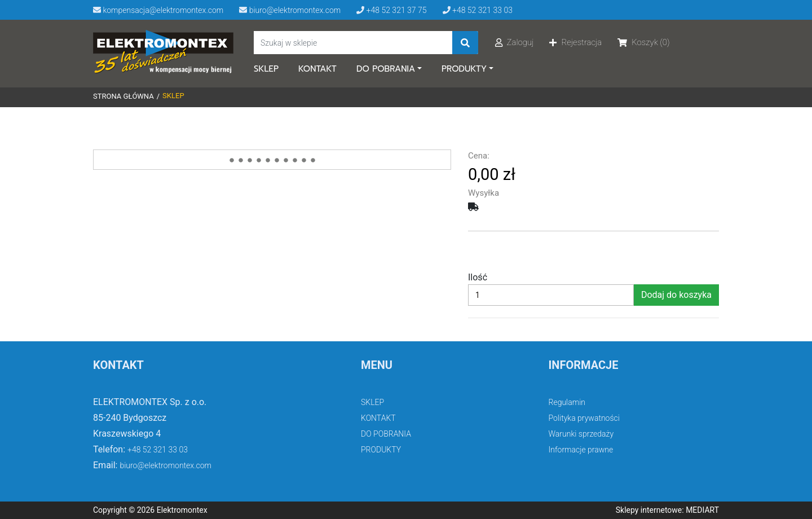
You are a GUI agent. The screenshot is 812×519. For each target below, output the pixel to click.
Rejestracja (575, 42)
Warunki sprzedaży (581, 434)
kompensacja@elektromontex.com (158, 10)
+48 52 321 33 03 (478, 10)
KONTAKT (317, 69)
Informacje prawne (581, 450)
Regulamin (567, 402)
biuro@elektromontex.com (290, 10)
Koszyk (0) (643, 42)
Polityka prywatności (584, 418)
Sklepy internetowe (649, 510)
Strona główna (123, 96)
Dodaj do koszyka (676, 295)
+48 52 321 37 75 (391, 10)
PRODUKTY (464, 69)
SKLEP (266, 69)
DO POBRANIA (386, 69)
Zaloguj (515, 42)
